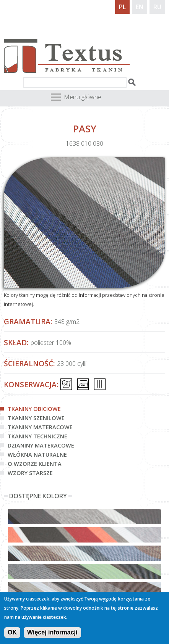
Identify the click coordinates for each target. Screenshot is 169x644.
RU (157, 7)
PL (122, 7)
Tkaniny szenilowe (36, 418)
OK (12, 635)
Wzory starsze (30, 473)
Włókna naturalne (37, 455)
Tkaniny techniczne (37, 436)
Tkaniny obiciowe (34, 409)
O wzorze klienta (35, 464)
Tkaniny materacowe (40, 427)
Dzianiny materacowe (41, 445)
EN (140, 7)
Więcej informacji (52, 635)
